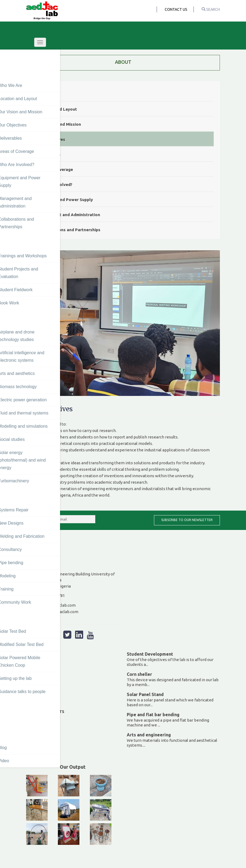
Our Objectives (50, 139)
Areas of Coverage (54, 169)
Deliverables (48, 154)
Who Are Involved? (54, 185)
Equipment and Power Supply (64, 200)
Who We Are (48, 94)
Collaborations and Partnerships (68, 230)
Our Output (73, 767)
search (211, 9)
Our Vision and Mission (58, 124)
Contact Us (176, 9)
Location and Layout (56, 109)
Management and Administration (68, 215)
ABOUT (123, 62)
